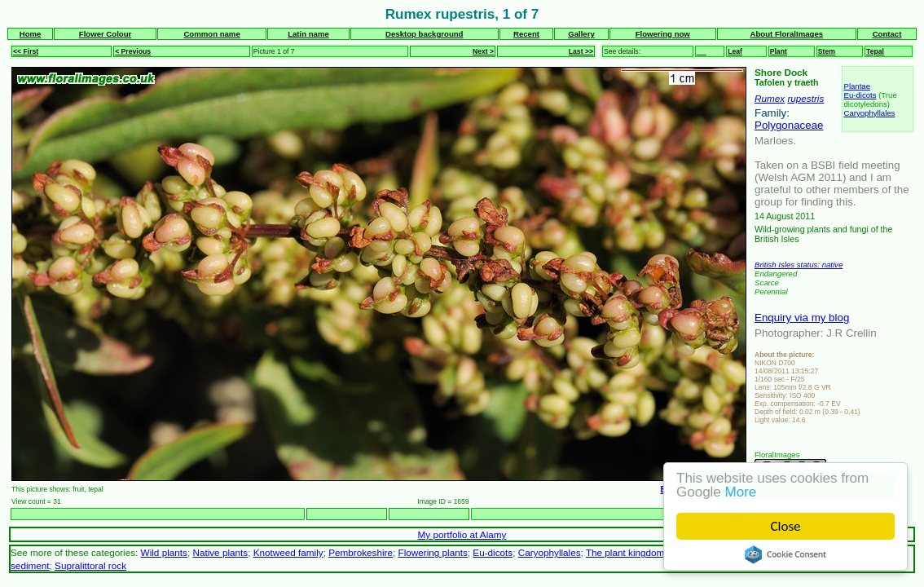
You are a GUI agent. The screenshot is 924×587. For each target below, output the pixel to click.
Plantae (857, 86)
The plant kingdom (625, 552)
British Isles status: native (799, 265)
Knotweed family (288, 552)
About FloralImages (787, 34)
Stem (827, 51)
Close (786, 526)
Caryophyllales (869, 113)
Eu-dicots (860, 95)
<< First (26, 51)
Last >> (581, 51)
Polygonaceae (789, 125)
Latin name (308, 34)
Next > (483, 51)
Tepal (875, 51)
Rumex (770, 98)
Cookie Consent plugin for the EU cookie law (785, 554)
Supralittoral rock (90, 565)
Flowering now (663, 34)
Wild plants (164, 552)
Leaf (735, 51)
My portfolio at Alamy (462, 534)
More (741, 492)
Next (737, 514)
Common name (211, 34)
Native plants (220, 552)
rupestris (805, 98)
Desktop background (424, 34)
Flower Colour (106, 34)
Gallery (581, 34)
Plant (779, 51)
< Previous (133, 51)
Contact (887, 34)
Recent (526, 34)
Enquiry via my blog (802, 318)
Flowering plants (433, 552)
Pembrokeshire (361, 552)
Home (31, 34)
